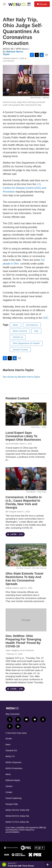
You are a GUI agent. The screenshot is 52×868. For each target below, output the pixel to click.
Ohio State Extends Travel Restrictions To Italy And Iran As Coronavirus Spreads (24, 579)
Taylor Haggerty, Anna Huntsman (20, 650)
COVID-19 (18, 337)
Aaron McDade (12, 444)
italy (36, 331)
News (15, 325)
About (8, 774)
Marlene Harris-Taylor (18, 370)
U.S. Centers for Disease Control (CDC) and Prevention (24, 188)
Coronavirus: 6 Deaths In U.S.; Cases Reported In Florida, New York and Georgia (24, 502)
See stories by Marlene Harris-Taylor (21, 377)
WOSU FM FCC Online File (17, 810)
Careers (9, 786)
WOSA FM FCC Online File (17, 816)
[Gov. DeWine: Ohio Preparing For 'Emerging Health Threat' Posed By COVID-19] (26, 620)
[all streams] (48, 865)
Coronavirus (32, 325)
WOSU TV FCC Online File (17, 822)
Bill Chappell (11, 512)
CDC (45, 318)
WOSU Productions (14, 768)
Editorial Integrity (13, 780)
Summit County (20, 350)
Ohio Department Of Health (26, 343)
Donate (43, 4)
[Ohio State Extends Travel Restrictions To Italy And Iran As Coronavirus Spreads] (26, 555)
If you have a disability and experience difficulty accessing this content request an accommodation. (26, 830)
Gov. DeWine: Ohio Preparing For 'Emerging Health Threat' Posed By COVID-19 (23, 641)
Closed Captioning (13, 798)
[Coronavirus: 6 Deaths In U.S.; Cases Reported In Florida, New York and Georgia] (26, 479)
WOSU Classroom (13, 762)
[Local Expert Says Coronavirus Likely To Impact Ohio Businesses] (26, 414)
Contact (9, 792)
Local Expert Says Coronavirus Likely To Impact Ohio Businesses (23, 436)
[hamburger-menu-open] (4, 4)
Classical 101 (11, 751)
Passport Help (12, 804)
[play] (4, 865)
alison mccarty (20, 331)
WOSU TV (10, 756)
